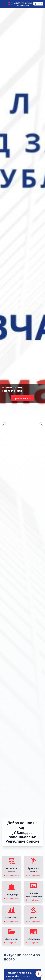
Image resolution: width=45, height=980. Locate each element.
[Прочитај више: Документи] (12, 936)
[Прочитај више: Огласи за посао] (12, 867)
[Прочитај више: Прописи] (34, 914)
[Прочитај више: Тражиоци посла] (34, 867)
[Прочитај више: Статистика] (12, 914)
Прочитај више (22, 398)
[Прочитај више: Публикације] (34, 936)
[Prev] (4, 424)
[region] (22, 424)
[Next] (41, 424)
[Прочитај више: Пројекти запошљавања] (34, 891)
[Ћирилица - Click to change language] (38, 4)
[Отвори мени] (4, 4)
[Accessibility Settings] (39, 974)
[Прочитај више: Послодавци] (12, 891)
